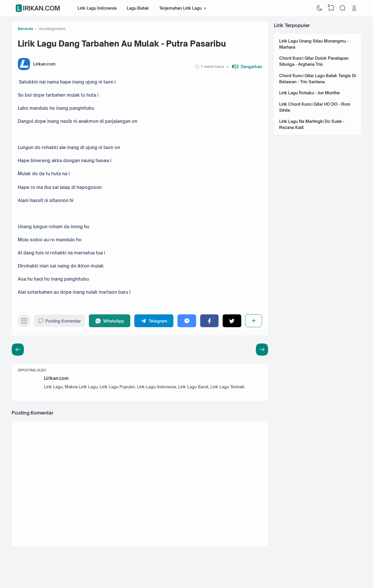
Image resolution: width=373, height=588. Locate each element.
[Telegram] (154, 321)
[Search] (343, 8)
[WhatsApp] (110, 321)
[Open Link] (354, 8)
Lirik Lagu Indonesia (97, 8)
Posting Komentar (59, 321)
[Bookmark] (24, 322)
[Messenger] (187, 321)
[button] (244, 67)
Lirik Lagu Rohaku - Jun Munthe (309, 93)
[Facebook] (209, 321)
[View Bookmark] (331, 8)
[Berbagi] (254, 321)
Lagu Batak (138, 8)
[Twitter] (232, 321)
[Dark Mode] (320, 8)
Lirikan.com (39, 8)
